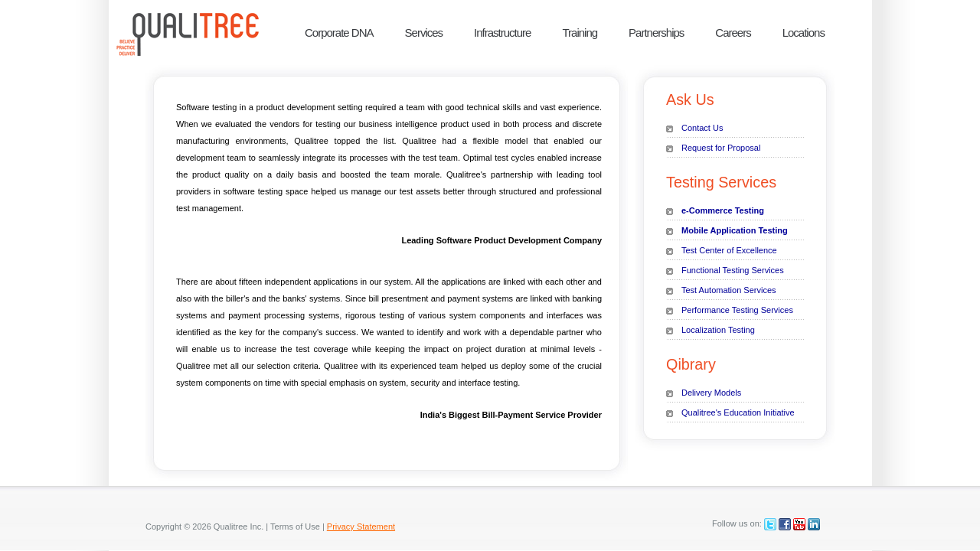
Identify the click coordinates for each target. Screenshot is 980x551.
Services (424, 33)
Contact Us (702, 128)
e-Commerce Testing (723, 210)
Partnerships (656, 33)
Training (580, 33)
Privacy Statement (361, 527)
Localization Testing (718, 330)
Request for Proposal (721, 148)
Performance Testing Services (737, 310)
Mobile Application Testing (735, 230)
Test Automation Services (729, 290)
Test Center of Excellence (729, 250)
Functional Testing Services (733, 270)
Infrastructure (502, 33)
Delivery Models (711, 393)
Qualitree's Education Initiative (738, 412)
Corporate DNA (339, 33)
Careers (733, 33)
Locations (804, 33)
